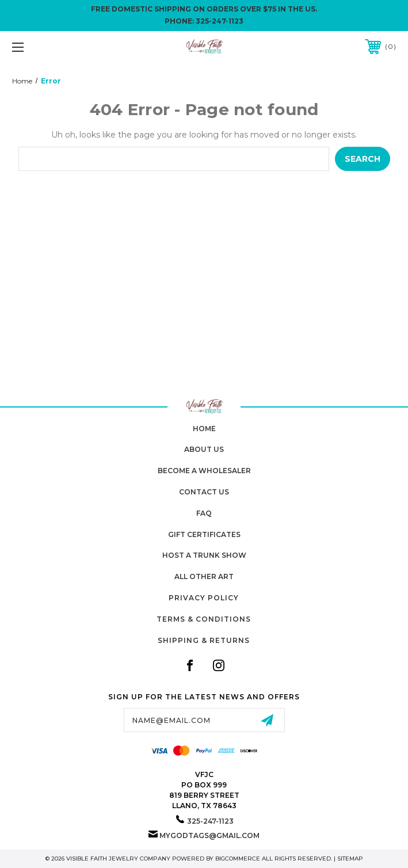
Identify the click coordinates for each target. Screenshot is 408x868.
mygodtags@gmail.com (209, 835)
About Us (204, 449)
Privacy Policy (204, 598)
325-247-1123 (220, 21)
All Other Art (204, 576)
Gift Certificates (204, 534)
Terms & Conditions (204, 619)
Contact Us (204, 492)
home (204, 429)
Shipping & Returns (204, 640)
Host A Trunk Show (204, 555)
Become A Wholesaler (204, 471)
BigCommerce (238, 859)
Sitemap (350, 859)
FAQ (204, 513)
